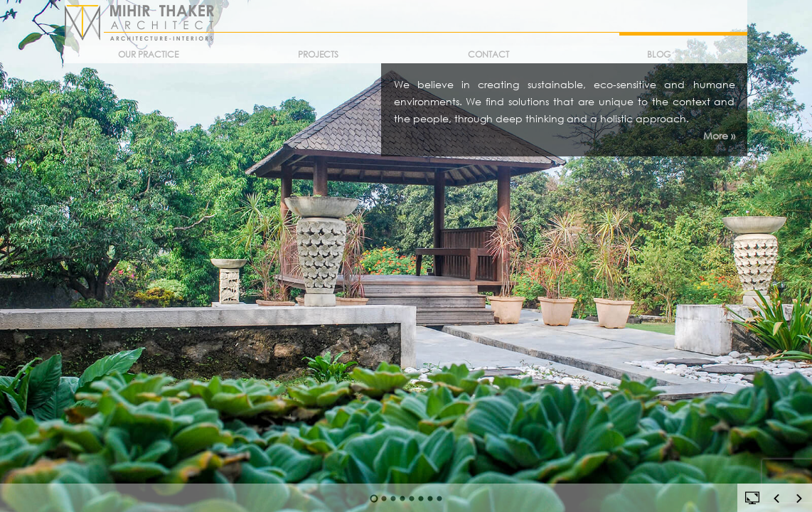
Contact (488, 54)
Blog (659, 54)
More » (719, 135)
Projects (318, 54)
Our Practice (148, 54)
